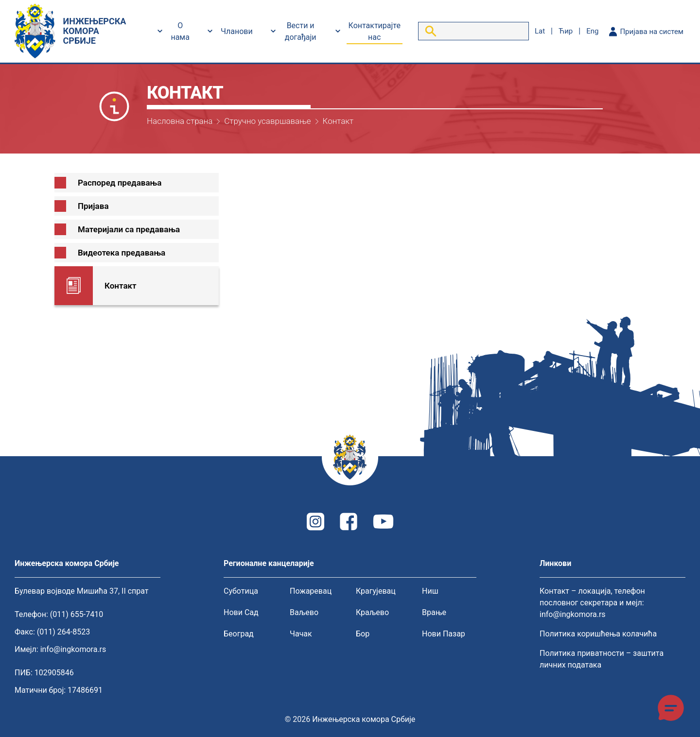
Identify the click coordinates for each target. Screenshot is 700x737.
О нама (180, 31)
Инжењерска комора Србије (364, 719)
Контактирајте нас (375, 31)
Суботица (241, 591)
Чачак (301, 634)
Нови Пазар (444, 634)
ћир (566, 31)
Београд (239, 634)
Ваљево (304, 612)
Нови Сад (241, 612)
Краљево (372, 612)
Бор (363, 634)
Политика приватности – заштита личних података (602, 659)
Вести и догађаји (301, 31)
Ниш (430, 591)
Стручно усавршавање (267, 121)
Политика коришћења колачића (598, 634)
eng (592, 31)
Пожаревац (311, 591)
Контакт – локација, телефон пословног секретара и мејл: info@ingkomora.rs (592, 603)
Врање (434, 612)
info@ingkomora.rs (73, 649)
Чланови (237, 31)
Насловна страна (180, 121)
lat (540, 31)
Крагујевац (376, 591)
